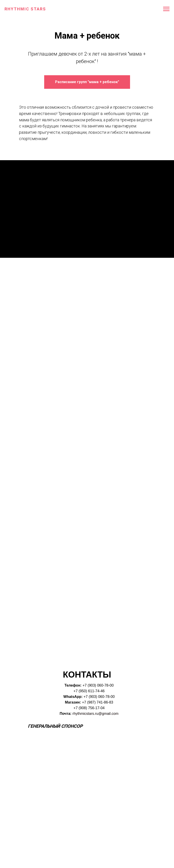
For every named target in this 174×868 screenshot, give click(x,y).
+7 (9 (87, 685)
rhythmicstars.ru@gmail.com (95, 714)
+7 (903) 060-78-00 (99, 697)
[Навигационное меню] (166, 9)
